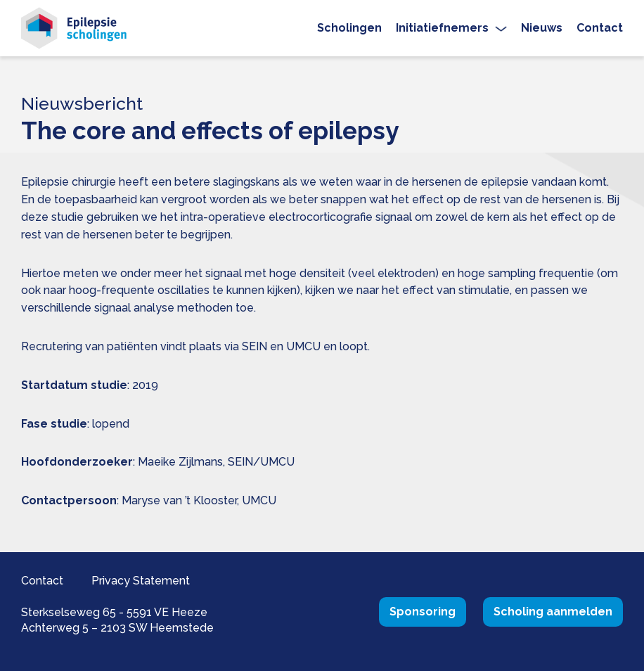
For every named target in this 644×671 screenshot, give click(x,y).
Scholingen (349, 28)
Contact (600, 28)
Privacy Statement (141, 581)
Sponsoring (423, 612)
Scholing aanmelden (553, 612)
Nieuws (542, 28)
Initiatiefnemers (442, 28)
